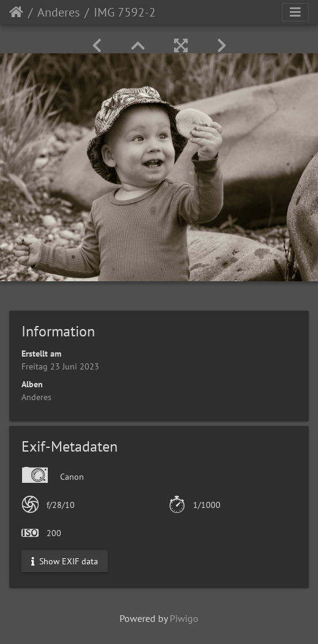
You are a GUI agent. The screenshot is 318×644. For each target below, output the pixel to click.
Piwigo (184, 618)
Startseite (16, 12)
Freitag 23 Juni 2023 (60, 366)
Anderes (59, 12)
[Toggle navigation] (295, 12)
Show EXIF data (65, 561)
